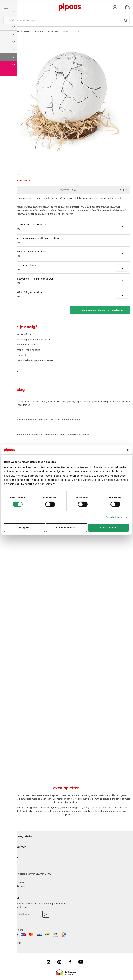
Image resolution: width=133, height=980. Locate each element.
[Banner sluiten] (128, 450)
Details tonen (114, 517)
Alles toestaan (109, 527)
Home (8, 31)
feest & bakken (23, 31)
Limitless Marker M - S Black (31, 252)
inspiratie (39, 31)
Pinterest (61, 962)
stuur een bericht (16, 886)
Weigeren (24, 527)
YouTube (83, 962)
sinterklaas (53, 31)
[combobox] (66, 20)
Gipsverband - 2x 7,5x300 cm (31, 225)
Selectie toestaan (67, 527)
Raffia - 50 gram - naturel (29, 292)
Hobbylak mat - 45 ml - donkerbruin (35, 279)
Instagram (50, 962)
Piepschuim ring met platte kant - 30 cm (37, 238)
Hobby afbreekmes (26, 265)
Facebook (72, 962)
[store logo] (70, 7)
